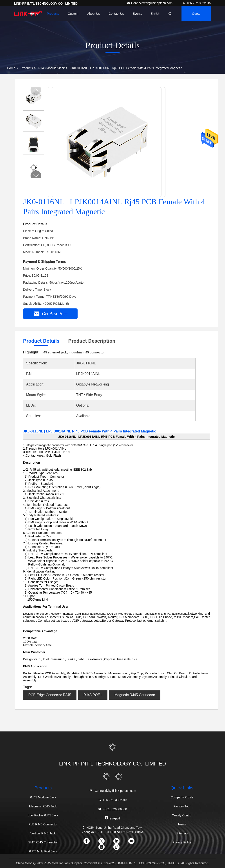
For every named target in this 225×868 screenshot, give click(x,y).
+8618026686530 (112, 809)
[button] (36, 176)
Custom (73, 14)
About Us (94, 14)
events (137, 14)
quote (196, 14)
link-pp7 (112, 818)
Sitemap (182, 833)
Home (34, 14)
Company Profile (182, 797)
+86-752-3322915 (197, 3)
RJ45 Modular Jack (52, 68)
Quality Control (182, 815)
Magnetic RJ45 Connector (135, 695)
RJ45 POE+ (93, 695)
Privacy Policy (182, 842)
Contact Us (116, 14)
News (182, 824)
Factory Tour (182, 806)
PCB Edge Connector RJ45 (50, 695)
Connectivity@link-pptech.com (150, 3)
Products (53, 14)
